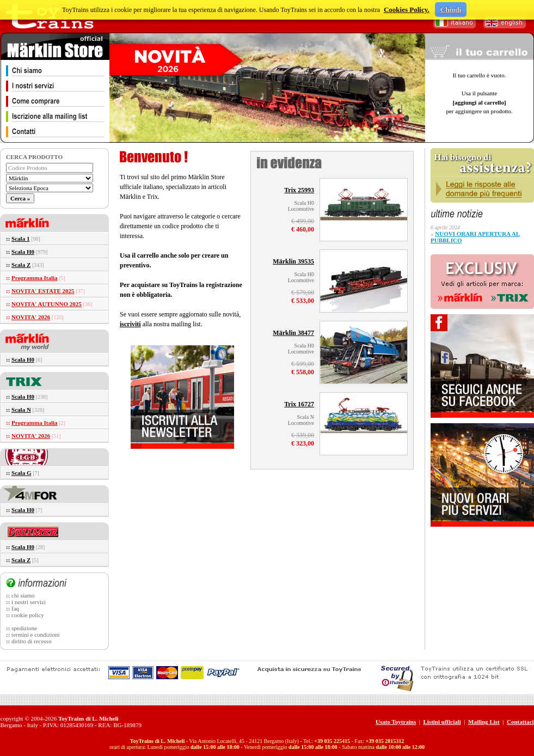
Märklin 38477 (293, 333)
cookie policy (28, 615)
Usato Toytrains (396, 722)
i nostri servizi (29, 602)
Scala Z (21, 265)
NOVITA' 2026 (31, 317)
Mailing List (484, 722)
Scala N (21, 410)
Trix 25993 (299, 190)
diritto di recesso (31, 641)
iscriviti (130, 324)
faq (15, 608)
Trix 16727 (299, 404)
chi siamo (23, 595)
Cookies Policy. (407, 10)
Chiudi (451, 10)
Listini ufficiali (442, 722)
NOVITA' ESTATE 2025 (43, 291)
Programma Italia (34, 278)
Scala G (21, 473)
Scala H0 (23, 252)
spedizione (24, 628)
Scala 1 (20, 239)
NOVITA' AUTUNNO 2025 (47, 304)
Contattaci (520, 722)
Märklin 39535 (293, 261)
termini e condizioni (36, 635)
